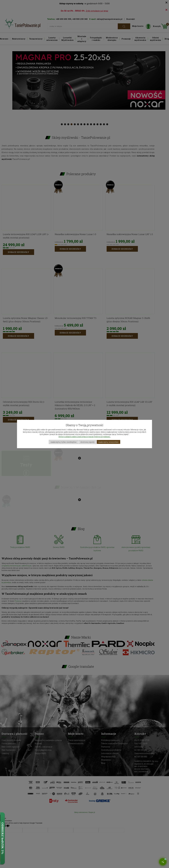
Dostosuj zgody (87, 442)
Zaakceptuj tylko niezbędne (64, 442)
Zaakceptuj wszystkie (108, 442)
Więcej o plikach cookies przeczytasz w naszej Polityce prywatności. (84, 437)
